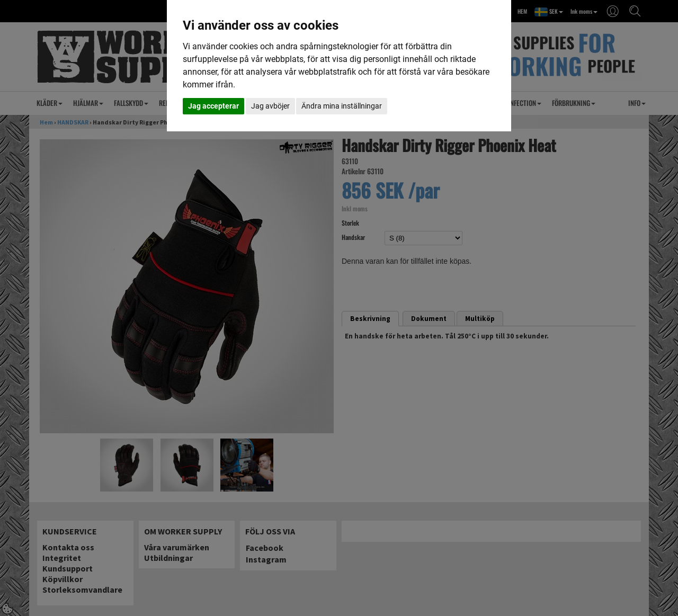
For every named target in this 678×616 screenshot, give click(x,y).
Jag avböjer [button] (270, 106)
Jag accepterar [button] (213, 106)
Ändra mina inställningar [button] (342, 106)
